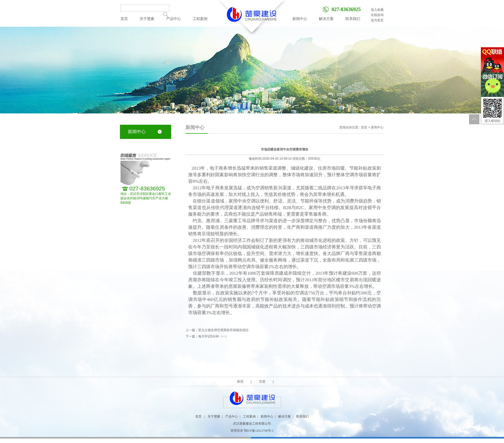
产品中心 (174, 19)
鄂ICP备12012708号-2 (259, 431)
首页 (124, 19)
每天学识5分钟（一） (213, 336)
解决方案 (326, 19)
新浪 (241, 382)
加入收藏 (377, 10)
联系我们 (353, 19)
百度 (262, 382)
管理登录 (237, 431)
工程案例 (200, 19)
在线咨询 (377, 15)
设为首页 (377, 20)
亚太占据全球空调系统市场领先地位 (223, 330)
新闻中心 (300, 19)
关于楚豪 (147, 19)
